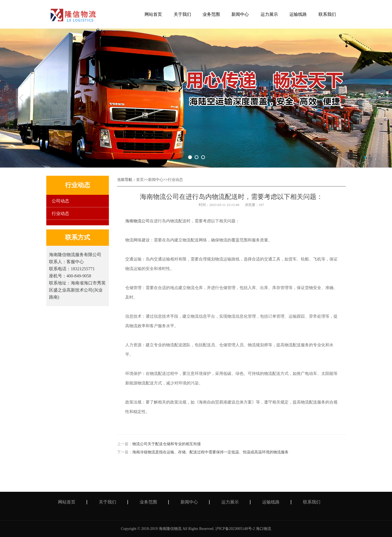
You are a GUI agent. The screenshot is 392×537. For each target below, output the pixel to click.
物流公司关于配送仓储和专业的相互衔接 (167, 444)
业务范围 (148, 502)
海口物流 (264, 529)
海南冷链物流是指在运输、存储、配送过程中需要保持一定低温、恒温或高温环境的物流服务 (210, 452)
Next (371, 98)
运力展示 (230, 502)
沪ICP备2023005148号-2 (235, 529)
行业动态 (60, 213)
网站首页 (67, 502)
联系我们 (312, 502)
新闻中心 (156, 180)
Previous (21, 98)
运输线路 (271, 502)
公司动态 (60, 201)
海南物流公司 (137, 221)
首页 (140, 180)
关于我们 (108, 502)
